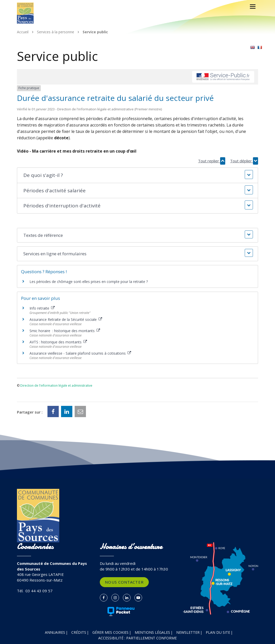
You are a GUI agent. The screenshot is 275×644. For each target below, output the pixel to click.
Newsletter (188, 632)
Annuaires (55, 632)
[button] (137, 175)
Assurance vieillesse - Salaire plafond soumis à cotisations (80, 353)
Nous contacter (124, 582)
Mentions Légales (152, 632)
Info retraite (42, 308)
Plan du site (218, 632)
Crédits (79, 632)
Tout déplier (244, 161)
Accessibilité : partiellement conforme (137, 638)
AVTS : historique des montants (58, 342)
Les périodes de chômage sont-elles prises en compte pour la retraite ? (89, 282)
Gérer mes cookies (110, 632)
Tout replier (212, 161)
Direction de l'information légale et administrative (56, 386)
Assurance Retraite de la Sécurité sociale (66, 319)
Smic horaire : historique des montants (65, 331)
